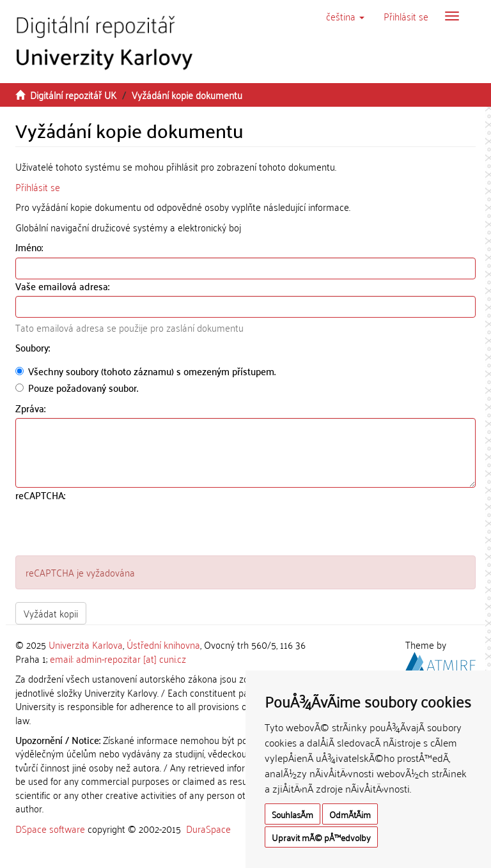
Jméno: (30, 247)
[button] (345, 16)
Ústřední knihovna (163, 644)
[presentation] (113, 531)
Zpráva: (32, 408)
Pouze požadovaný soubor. (77, 388)
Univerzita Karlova (86, 644)
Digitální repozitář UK (73, 95)
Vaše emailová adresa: (64, 286)
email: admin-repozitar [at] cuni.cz (118, 658)
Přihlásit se (38, 187)
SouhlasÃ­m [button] (292, 814)
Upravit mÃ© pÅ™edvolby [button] (321, 837)
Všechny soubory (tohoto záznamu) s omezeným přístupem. (145, 371)
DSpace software (50, 828)
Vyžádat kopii (51, 613)
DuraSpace (208, 828)
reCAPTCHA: (42, 495)
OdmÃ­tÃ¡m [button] (350, 814)
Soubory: (34, 347)
